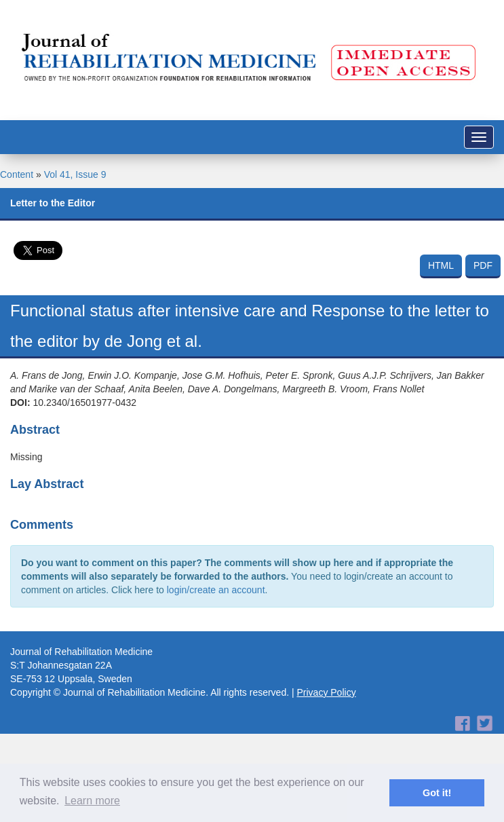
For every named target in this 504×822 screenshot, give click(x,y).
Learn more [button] (92, 801)
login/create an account (216, 590)
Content (17, 174)
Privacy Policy (327, 692)
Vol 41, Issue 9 (75, 174)
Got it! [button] (437, 793)
